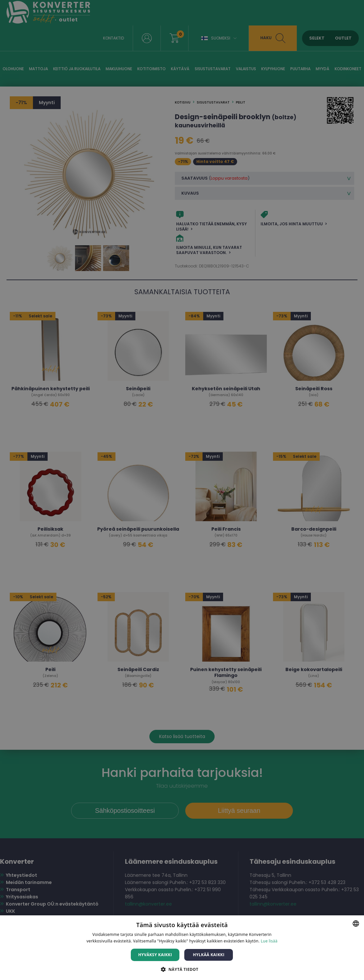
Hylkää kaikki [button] (209, 955)
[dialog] (182, 490)
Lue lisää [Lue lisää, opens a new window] (269, 941)
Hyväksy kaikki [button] (155, 955)
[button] (182, 969)
